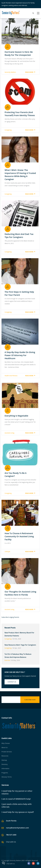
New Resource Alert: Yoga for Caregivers (20, 645)
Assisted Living (9, 433)
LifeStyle (7, 552)
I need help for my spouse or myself (18, 812)
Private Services (7, 752)
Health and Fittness (11, 376)
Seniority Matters (10, 72)
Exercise (7, 660)
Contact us (12, 682)
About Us (5, 747)
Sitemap (4, 760)
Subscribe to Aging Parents (10, 617)
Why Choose (6, 743)
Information (5, 768)
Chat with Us (11, 842)
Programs (5, 773)
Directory (5, 764)
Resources (5, 756)
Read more (29, 72)
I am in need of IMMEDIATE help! (16, 799)
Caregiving (8, 130)
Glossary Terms (7, 777)
